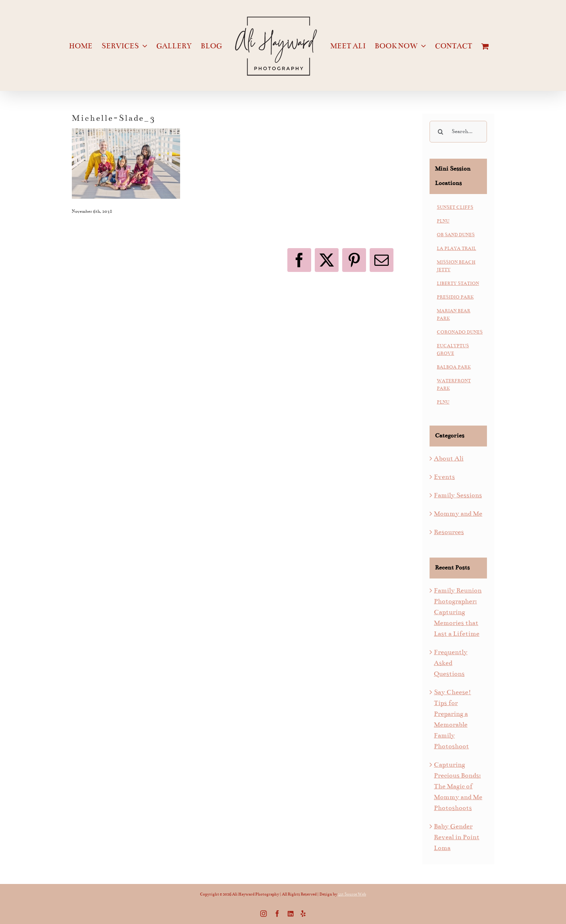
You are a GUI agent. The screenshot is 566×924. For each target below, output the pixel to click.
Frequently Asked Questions (451, 663)
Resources (449, 532)
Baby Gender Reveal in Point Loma (457, 837)
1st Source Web (352, 894)
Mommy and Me (458, 514)
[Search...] (458, 132)
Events (444, 477)
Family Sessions (458, 495)
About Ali (449, 458)
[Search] (440, 132)
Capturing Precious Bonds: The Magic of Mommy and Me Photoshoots (458, 786)
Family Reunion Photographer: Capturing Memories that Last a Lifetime (458, 612)
